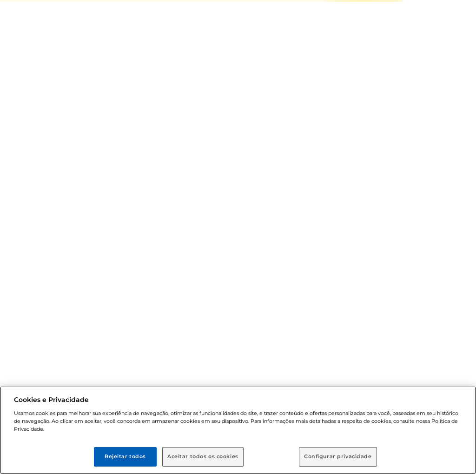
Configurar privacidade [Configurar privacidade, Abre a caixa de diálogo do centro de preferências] (338, 456)
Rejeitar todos (125, 456)
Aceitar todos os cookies (203, 456)
